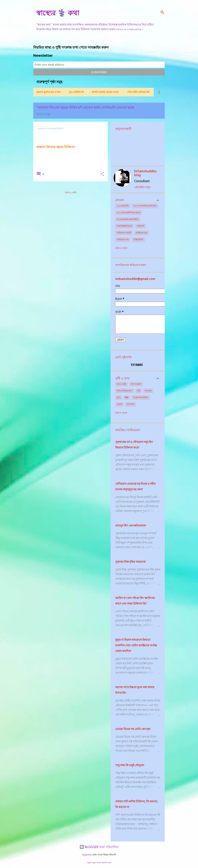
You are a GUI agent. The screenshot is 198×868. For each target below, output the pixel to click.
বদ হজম (148, 391)
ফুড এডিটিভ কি (76, 92)
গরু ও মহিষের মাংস (125, 391)
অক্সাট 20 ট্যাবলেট (124, 226)
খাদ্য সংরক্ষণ (136, 384)
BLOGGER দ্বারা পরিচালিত (99, 847)
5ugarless (87, 855)
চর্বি (139, 391)
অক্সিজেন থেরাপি (124, 233)
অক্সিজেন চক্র (141, 233)
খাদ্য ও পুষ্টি (121, 384)
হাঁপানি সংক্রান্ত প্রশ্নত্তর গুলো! (105, 92)
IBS (127, 397)
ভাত (119, 397)
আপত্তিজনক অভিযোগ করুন (131, 265)
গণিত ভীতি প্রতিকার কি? (138, 92)
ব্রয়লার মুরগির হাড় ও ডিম (48, 92)
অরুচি (119, 404)
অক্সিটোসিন (138, 239)
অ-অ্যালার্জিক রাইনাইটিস (128, 219)
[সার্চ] (162, 12)
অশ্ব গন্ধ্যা (131, 404)
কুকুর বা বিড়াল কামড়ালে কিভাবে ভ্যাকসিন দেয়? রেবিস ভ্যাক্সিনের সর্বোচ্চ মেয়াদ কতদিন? (136, 645)
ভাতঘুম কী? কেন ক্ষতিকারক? (131, 526)
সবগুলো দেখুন (43, 114)
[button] (102, 174)
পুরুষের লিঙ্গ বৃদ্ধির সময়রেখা (130, 562)
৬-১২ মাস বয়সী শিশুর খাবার (128, 213)
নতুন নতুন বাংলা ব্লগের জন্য (99, 863)
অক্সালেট (140, 226)
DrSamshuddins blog (145, 173)
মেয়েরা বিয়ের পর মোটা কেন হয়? (133, 729)
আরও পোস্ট (71, 193)
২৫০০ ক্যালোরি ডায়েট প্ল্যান (145, 206)
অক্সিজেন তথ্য (123, 239)
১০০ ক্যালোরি (123, 206)
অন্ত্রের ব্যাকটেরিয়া (141, 397)
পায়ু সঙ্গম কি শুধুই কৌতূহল (130, 765)
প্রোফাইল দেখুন (142, 187)
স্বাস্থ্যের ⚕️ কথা (58, 13)
